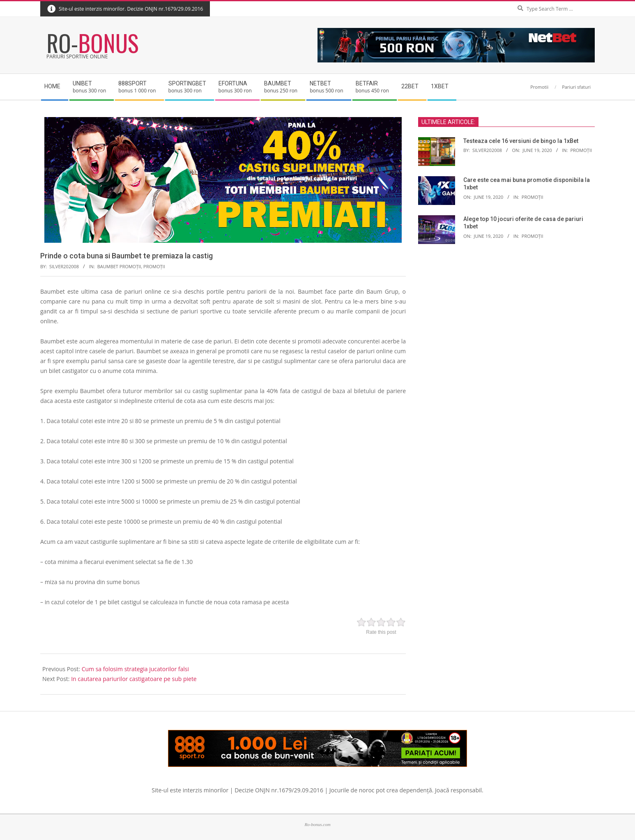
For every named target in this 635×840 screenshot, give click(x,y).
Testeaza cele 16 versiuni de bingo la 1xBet (521, 141)
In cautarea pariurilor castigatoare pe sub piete (134, 679)
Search (593, 2)
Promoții (154, 266)
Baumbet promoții (119, 266)
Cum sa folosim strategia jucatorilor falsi (135, 669)
